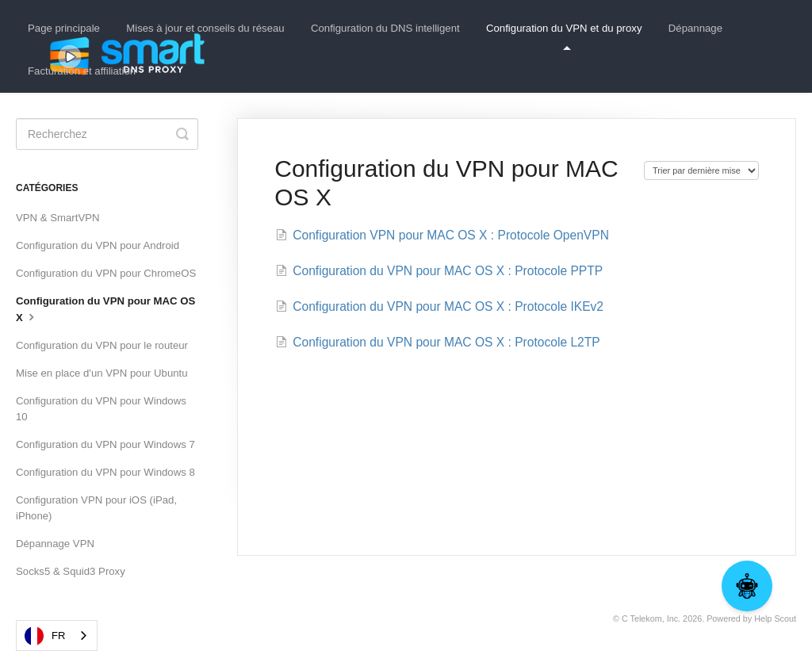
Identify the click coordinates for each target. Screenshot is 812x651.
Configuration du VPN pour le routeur (102, 345)
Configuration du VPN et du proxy (564, 36)
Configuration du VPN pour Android (98, 245)
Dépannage (695, 28)
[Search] (107, 134)
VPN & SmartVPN (58, 218)
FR (45, 636)
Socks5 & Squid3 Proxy (71, 571)
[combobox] (57, 636)
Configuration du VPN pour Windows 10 (101, 409)
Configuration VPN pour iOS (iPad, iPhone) (96, 508)
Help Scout (775, 618)
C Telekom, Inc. (651, 618)
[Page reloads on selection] (701, 170)
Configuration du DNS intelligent (385, 28)
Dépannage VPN (55, 544)
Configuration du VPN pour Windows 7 (105, 444)
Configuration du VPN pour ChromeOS (106, 273)
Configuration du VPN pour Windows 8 (105, 472)
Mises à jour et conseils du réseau (205, 28)
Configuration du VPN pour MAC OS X (105, 309)
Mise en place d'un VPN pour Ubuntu (102, 373)
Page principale (64, 28)
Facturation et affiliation (82, 71)
